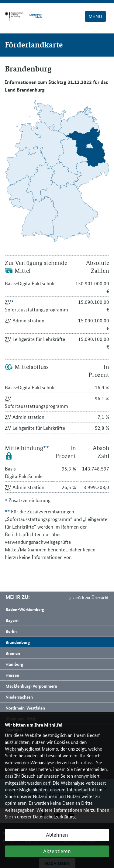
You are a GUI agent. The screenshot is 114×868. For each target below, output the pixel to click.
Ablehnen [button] (57, 834)
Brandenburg (18, 642)
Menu (95, 16)
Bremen (13, 653)
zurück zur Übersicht (91, 597)
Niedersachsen (19, 697)
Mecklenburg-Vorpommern (31, 686)
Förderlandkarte (34, 45)
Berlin (11, 631)
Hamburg (14, 664)
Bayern (12, 620)
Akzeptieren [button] (57, 851)
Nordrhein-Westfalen (25, 708)
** (46, 448)
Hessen (12, 675)
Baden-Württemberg (25, 609)
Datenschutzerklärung (54, 816)
